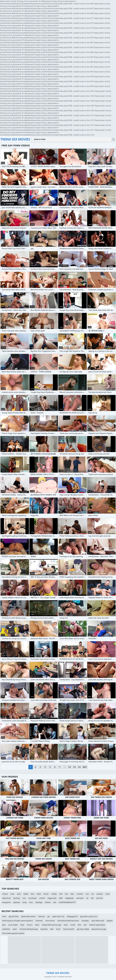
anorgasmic (6, 902)
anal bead (80, 898)
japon (15, 929)
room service (50, 921)
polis (4, 925)
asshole (42, 898)
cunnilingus (32, 898)
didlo (61, 898)
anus (31, 902)
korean (46, 894)
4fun (79, 925)
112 (69, 767)
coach (107, 894)
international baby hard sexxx (68, 921)
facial (66, 925)
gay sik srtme (14, 916)
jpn (49, 916)
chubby (54, 894)
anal (61, 894)
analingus (39, 902)
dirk (85, 925)
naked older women (28, 916)
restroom (41, 916)
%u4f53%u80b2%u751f (67, 902)
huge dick (44, 929)
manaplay (85, 921)
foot (66, 894)
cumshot (80, 894)
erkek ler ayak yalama (97, 925)
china (12, 894)
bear (72, 894)
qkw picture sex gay (99, 929)
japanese (17, 902)
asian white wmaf (98, 921)
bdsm (39, 894)
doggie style (52, 898)
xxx (93, 894)
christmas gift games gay (29, 929)
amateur (100, 894)
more (4, 916)
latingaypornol (72, 916)
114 (79, 767)
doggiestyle (69, 898)
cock (24, 898)
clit (87, 898)
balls (52, 929)
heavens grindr (69, 929)
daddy (26, 894)
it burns (30, 925)
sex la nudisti (13, 925)
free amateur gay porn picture (13, 933)
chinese (5, 894)
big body (17, 898)
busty (25, 902)
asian (19, 894)
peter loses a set (58, 916)
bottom (48, 902)
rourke (73, 925)
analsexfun (6, 929)
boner (58, 929)
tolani (37, 925)
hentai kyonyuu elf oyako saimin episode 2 (18, 921)
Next (85, 767)
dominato (39, 921)
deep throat (6, 898)
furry (32, 894)
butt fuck (99, 898)
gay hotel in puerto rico (89, 916)
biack (22, 925)
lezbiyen (110, 921)
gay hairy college (83, 929)
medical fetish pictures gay (52, 925)
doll (92, 898)
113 (74, 767)
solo (55, 902)
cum (87, 894)
